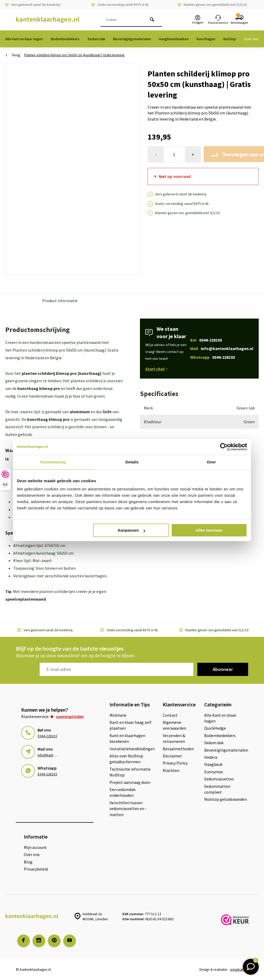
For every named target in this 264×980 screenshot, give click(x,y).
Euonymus (214, 772)
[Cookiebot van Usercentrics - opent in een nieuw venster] (224, 447)
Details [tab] (132, 462)
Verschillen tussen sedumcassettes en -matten (128, 809)
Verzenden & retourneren (174, 738)
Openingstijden (70, 716)
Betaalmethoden (178, 749)
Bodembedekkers (65, 39)
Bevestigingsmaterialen (132, 39)
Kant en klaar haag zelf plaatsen (131, 725)
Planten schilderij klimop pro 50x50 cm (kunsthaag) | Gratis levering (74, 55)
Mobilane (118, 715)
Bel (206, 340)
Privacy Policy (175, 763)
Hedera (211, 757)
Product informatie (60, 301)
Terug (13, 55)
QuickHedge (215, 728)
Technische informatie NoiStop (130, 772)
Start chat (156, 369)
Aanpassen (131, 530)
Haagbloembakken (174, 39)
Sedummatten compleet (217, 789)
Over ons (251, 39)
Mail (222, 348)
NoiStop (230, 39)
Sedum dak (96, 39)
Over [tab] (211, 462)
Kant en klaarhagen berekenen (127, 738)
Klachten (171, 770)
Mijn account (35, 847)
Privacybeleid (36, 869)
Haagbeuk (213, 764)
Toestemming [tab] (53, 462)
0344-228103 (47, 736)
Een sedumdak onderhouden (122, 792)
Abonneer (223, 669)
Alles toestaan (209, 530)
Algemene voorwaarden (174, 725)
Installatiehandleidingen (132, 749)
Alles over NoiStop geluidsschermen (126, 759)
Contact (170, 715)
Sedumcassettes (219, 779)
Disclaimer (172, 756)
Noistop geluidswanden (226, 799)
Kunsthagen (206, 39)
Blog (28, 862)
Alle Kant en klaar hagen (24, 39)
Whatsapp (213, 357)
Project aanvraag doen (130, 782)
